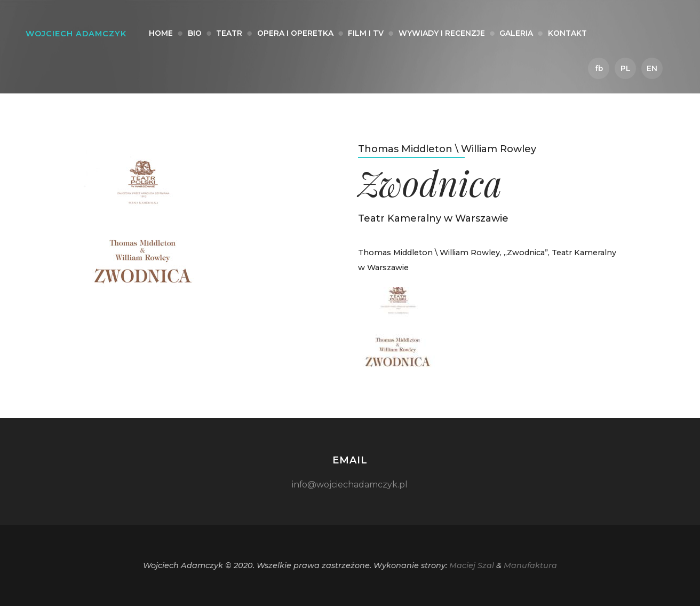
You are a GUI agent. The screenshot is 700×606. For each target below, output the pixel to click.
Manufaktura (530, 565)
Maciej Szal (472, 565)
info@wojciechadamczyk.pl (350, 485)
